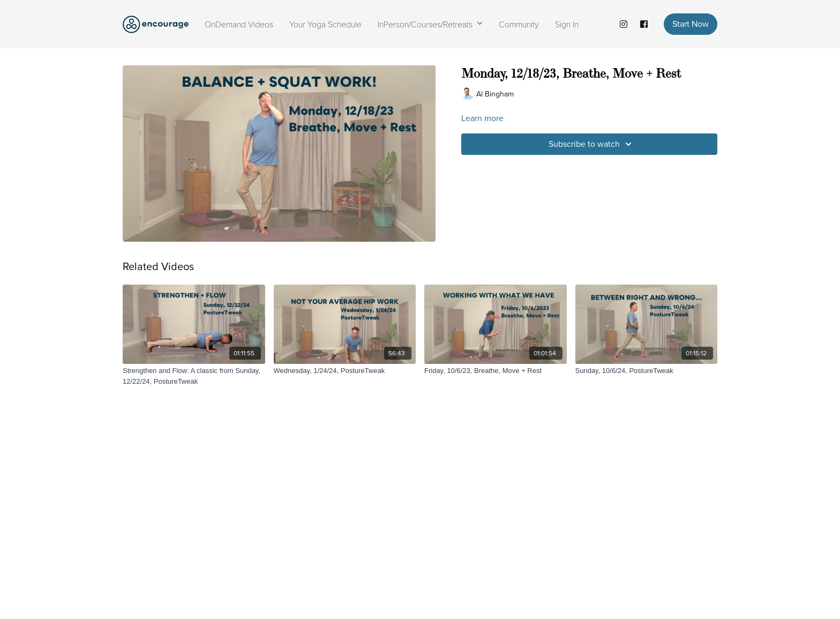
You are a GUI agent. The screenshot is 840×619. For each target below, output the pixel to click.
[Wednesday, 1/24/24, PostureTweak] (345, 371)
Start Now (691, 24)
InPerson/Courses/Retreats (430, 24)
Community (519, 24)
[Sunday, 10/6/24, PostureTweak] (647, 371)
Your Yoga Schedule (325, 24)
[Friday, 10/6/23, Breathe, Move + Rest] (496, 371)
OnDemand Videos (239, 24)
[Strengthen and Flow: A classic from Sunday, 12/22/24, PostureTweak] (194, 376)
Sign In (567, 24)
